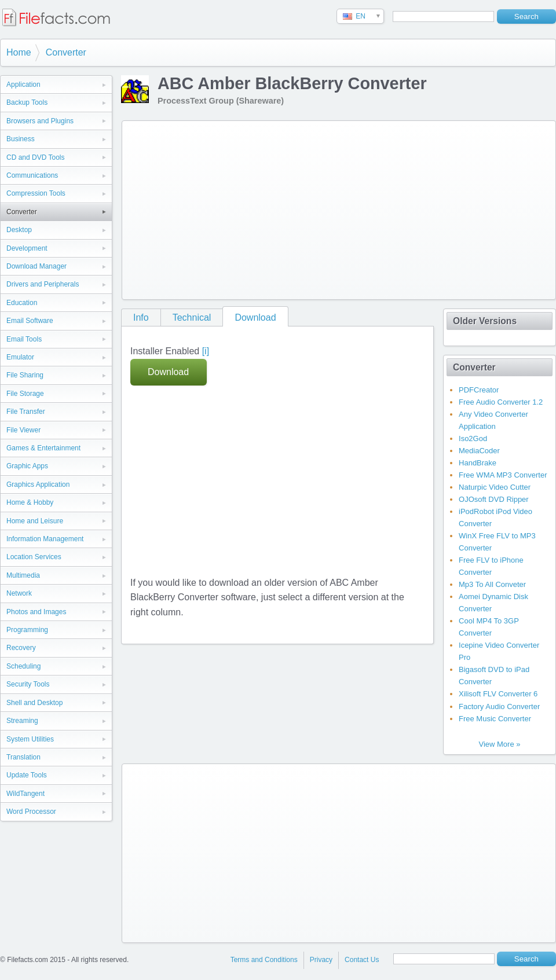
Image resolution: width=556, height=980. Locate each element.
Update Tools (27, 775)
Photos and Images (36, 612)
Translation (23, 757)
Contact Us (362, 960)
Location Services (34, 557)
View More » (499, 744)
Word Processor (31, 812)
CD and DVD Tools (36, 157)
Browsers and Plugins (40, 121)
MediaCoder (479, 451)
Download (255, 318)
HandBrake (478, 463)
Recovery (21, 648)
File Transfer (26, 412)
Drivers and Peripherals (43, 284)
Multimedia (23, 575)
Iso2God (473, 438)
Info (141, 318)
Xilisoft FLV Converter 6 (498, 694)
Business (21, 139)
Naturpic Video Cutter (495, 487)
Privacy (321, 960)
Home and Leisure (35, 521)
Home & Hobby (30, 502)
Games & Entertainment (43, 448)
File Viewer (23, 430)
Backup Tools (27, 102)
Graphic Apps (27, 466)
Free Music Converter (495, 719)
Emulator (20, 357)
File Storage (25, 394)
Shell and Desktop (34, 703)
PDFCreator (479, 390)
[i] (206, 351)
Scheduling (23, 666)
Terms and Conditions (264, 960)
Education (22, 303)
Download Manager (36, 266)
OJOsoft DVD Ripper (494, 499)
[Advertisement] (259, 208)
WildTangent (25, 794)
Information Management (45, 539)
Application (23, 85)
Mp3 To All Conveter (492, 584)
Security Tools (28, 684)
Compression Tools (36, 193)
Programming (27, 630)
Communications (32, 175)
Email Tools (24, 339)
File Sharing (25, 375)
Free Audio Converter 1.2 (501, 402)
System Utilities (30, 739)
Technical (192, 318)
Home (19, 52)
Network (19, 593)
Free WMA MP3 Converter (503, 475)
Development (27, 248)
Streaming (22, 721)
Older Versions (485, 321)
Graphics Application (38, 485)
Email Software (30, 321)
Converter (66, 52)
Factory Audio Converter (499, 706)
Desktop (19, 230)
